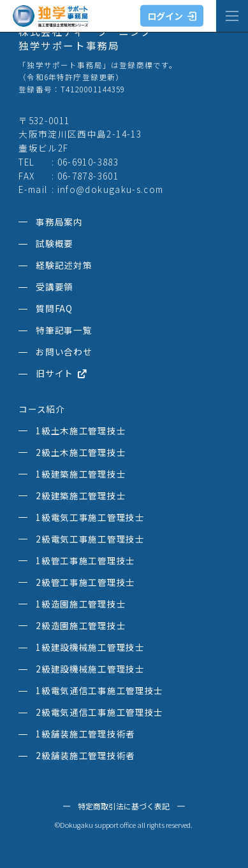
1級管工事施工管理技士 (85, 561)
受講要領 (55, 287)
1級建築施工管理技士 (81, 474)
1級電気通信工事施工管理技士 (99, 691)
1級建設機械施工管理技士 (90, 648)
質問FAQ (54, 309)
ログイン (172, 16)
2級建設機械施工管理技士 (90, 669)
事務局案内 (59, 222)
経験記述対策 (64, 266)
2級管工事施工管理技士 (85, 583)
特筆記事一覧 (64, 331)
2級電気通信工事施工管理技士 (99, 713)
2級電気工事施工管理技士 (90, 539)
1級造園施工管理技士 (81, 604)
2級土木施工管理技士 (81, 453)
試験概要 (55, 244)
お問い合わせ (64, 352)
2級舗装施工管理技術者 (85, 756)
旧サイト (61, 374)
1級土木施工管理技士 (81, 431)
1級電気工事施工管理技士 (90, 518)
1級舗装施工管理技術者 (85, 734)
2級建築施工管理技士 (81, 496)
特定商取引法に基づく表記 (124, 806)
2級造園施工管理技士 (81, 626)
